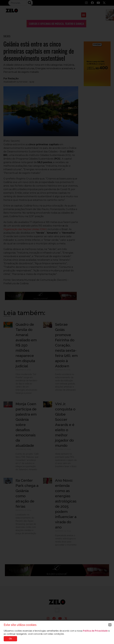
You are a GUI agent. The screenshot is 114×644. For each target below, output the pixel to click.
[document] (57, 322)
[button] (110, 625)
